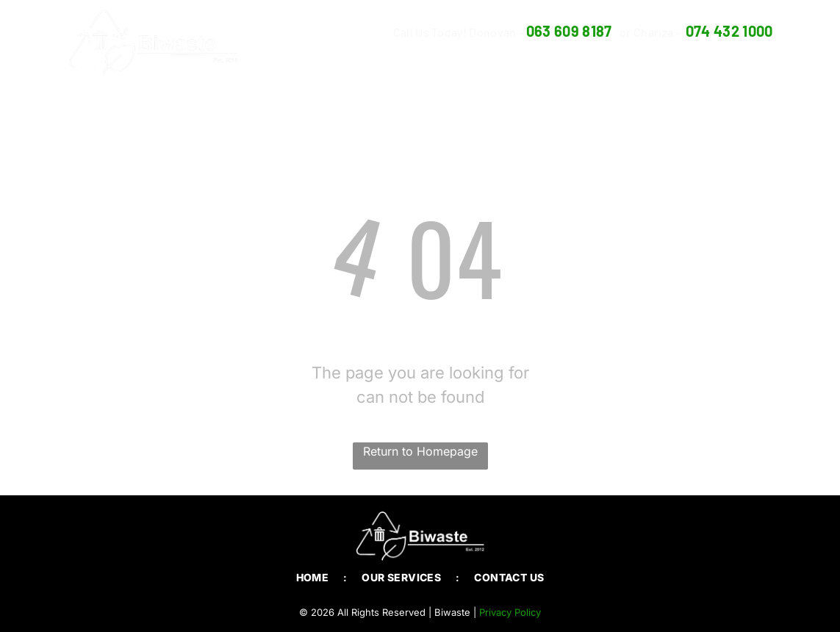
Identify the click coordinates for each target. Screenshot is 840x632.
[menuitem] (549, 62)
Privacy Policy (510, 612)
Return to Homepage (420, 451)
